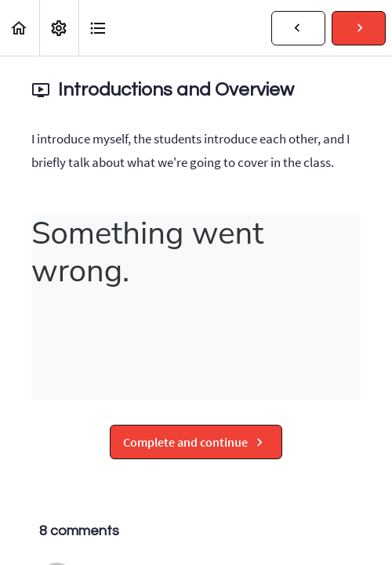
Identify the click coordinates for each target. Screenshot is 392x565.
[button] (20, 28)
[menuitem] (59, 28)
